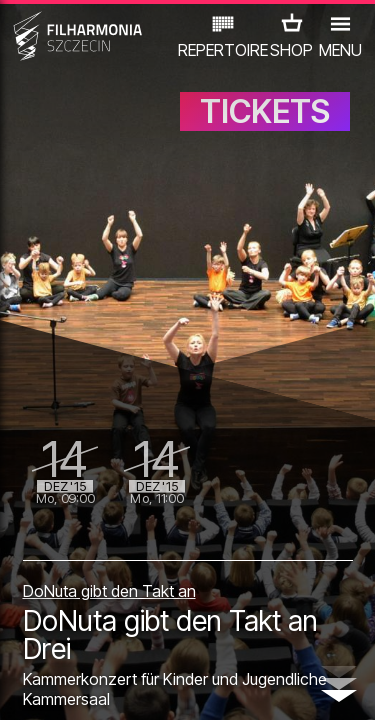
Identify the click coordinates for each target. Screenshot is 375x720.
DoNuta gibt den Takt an (109, 591)
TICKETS (265, 111)
